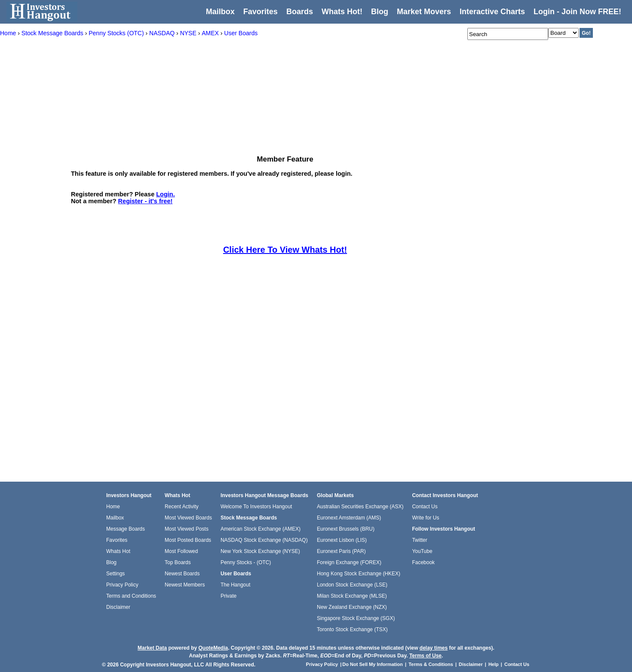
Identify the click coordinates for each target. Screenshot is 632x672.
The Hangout (235, 585)
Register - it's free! (146, 201)
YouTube (422, 551)
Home (113, 507)
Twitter (419, 540)
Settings (115, 574)
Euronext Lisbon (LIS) (342, 540)
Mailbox (220, 12)
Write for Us (425, 518)
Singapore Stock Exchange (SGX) (356, 618)
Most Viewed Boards (188, 518)
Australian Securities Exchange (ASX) (360, 507)
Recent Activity (182, 507)
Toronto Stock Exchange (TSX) (352, 629)
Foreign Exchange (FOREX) (349, 562)
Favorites (261, 12)
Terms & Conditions (431, 664)
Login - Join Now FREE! (577, 12)
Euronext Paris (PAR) (341, 551)
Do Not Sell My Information (373, 664)
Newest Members (185, 585)
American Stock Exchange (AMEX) (261, 529)
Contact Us (425, 507)
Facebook (423, 562)
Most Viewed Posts (187, 529)
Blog (111, 562)
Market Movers (424, 12)
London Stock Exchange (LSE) (352, 585)
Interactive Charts (492, 12)
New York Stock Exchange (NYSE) (260, 551)
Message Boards (126, 529)
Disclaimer (118, 607)
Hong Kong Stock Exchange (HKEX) (359, 574)
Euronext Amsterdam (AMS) (349, 518)
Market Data (152, 648)
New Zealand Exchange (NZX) (352, 607)
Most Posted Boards (188, 540)
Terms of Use (425, 656)
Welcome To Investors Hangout (256, 507)
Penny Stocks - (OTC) (246, 562)
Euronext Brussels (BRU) (346, 529)
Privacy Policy (122, 585)
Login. (166, 194)
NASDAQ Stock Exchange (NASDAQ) (264, 540)
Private (229, 596)
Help (494, 664)
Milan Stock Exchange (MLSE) (352, 596)
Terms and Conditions (131, 596)
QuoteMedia (213, 648)
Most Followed (181, 551)
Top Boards (178, 562)
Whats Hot (118, 551)
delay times (434, 648)
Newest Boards (182, 574)
